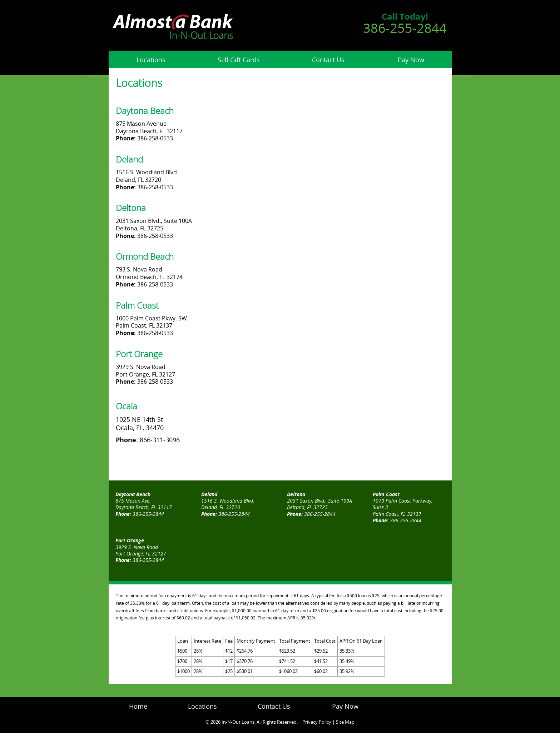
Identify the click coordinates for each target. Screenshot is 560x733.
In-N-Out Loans (238, 722)
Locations (151, 60)
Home (138, 706)
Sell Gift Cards (239, 60)
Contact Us (328, 60)
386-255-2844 (405, 28)
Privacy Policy (317, 722)
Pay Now (411, 60)
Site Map (345, 722)
